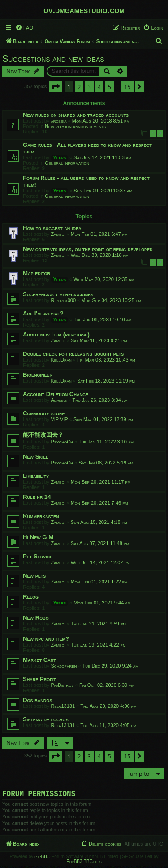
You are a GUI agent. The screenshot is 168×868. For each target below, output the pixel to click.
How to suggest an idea (52, 228)
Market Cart (39, 660)
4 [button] (99, 87)
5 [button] (109, 87)
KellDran (61, 360)
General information (67, 163)
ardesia (58, 121)
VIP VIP (59, 419)
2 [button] (79, 87)
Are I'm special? (43, 313)
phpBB (41, 858)
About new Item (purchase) (56, 334)
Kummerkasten (41, 516)
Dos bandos (37, 700)
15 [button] (127, 87)
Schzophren (64, 666)
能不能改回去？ (43, 435)
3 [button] (89, 87)
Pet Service (38, 556)
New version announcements (75, 126)
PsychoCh (62, 442)
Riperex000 (63, 300)
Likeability (36, 476)
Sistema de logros (46, 719)
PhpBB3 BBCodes (84, 863)
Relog (31, 597)
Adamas (59, 400)
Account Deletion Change (56, 394)
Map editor (37, 273)
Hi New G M (38, 537)
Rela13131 (63, 706)
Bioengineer (38, 375)
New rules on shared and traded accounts (76, 115)
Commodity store (44, 413)
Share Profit (39, 679)
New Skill (35, 457)
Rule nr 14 (37, 497)
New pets (34, 576)
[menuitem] (24, 28)
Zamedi (58, 234)
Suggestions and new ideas (53, 59)
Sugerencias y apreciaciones (58, 294)
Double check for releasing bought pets (73, 354)
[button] (56, 87)
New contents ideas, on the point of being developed (88, 249)
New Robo (36, 618)
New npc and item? (46, 639)
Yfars (59, 157)
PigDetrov (62, 685)
